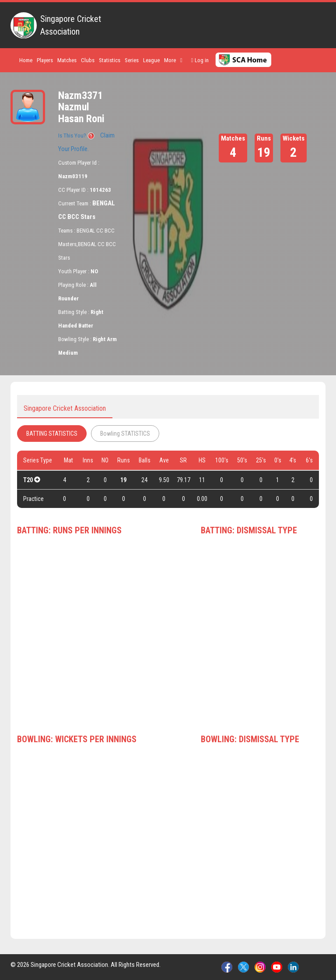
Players (45, 60)
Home (26, 60)
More (173, 60)
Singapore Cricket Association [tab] (65, 408)
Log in (200, 60)
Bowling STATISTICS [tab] (125, 434)
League (151, 60)
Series (132, 60)
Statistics (110, 60)
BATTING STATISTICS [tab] (52, 434)
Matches (67, 60)
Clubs (88, 60)
